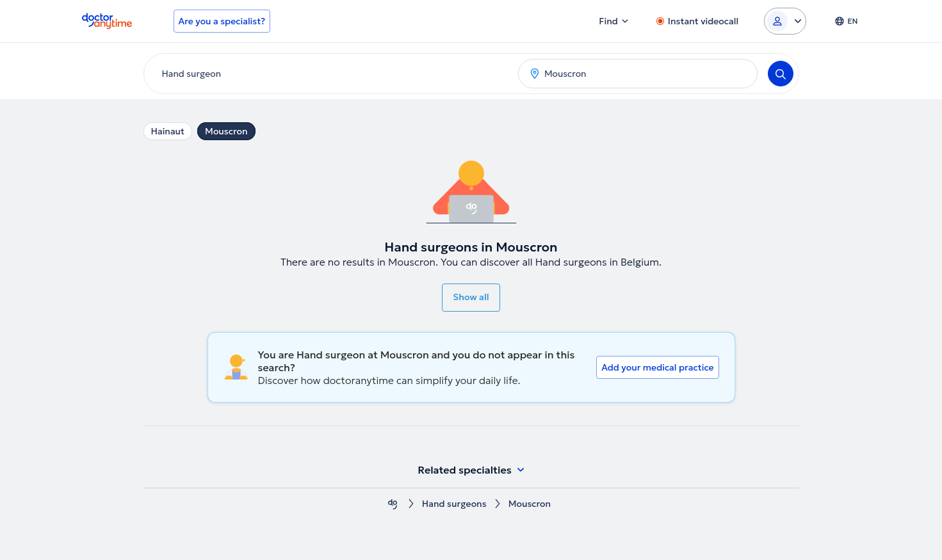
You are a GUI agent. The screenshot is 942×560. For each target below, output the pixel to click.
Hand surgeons (454, 504)
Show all (471, 297)
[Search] (781, 74)
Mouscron (226, 131)
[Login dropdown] (785, 21)
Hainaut (168, 131)
